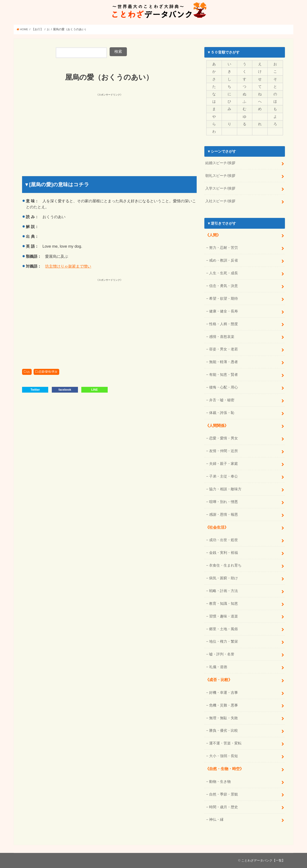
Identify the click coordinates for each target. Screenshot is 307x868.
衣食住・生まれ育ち (225, 565)
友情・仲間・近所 (224, 451)
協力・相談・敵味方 (225, 489)
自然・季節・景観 (224, 794)
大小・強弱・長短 (224, 756)
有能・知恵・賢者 (224, 375)
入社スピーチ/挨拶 (220, 201)
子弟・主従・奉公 (224, 476)
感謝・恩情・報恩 (224, 515)
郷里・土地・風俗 (224, 629)
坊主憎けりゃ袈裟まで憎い (68, 266)
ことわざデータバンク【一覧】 (263, 860)
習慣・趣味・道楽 (224, 616)
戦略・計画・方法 (224, 591)
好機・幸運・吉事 (224, 693)
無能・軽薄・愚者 (224, 362)
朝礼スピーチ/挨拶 (220, 176)
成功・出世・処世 (224, 540)
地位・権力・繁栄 (224, 641)
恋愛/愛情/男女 (48, 372)
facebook (65, 390)
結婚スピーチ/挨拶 (220, 163)
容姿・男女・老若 (224, 349)
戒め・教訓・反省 (224, 260)
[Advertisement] (66, 131)
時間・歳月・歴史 (224, 807)
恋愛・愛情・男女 (224, 438)
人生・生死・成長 (224, 273)
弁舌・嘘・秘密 (222, 400)
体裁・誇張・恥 (222, 413)
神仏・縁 (216, 820)
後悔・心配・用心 (224, 387)
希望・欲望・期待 (224, 299)
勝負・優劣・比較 (224, 730)
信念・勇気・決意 (224, 286)
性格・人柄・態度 (224, 324)
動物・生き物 (220, 782)
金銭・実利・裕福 (224, 553)
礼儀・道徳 (218, 667)
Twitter (35, 390)
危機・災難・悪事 (224, 705)
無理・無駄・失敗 (224, 718)
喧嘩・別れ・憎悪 (224, 502)
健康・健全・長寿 (224, 311)
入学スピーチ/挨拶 (220, 188)
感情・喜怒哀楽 (222, 337)
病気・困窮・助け (224, 578)
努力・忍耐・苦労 (224, 248)
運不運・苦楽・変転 (225, 743)
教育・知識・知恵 (224, 604)
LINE (94, 390)
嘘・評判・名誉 (222, 654)
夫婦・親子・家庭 (224, 464)
